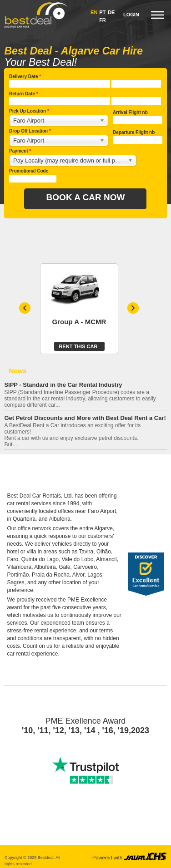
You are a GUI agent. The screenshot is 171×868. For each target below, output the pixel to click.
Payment (20, 151)
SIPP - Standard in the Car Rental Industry (63, 385)
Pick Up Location (29, 111)
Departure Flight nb (134, 132)
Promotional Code (29, 171)
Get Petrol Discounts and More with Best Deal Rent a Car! (85, 418)
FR (103, 20)
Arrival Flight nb (130, 112)
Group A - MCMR (79, 322)
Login (131, 15)
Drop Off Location (30, 131)
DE (111, 12)
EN (94, 12)
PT (102, 12)
